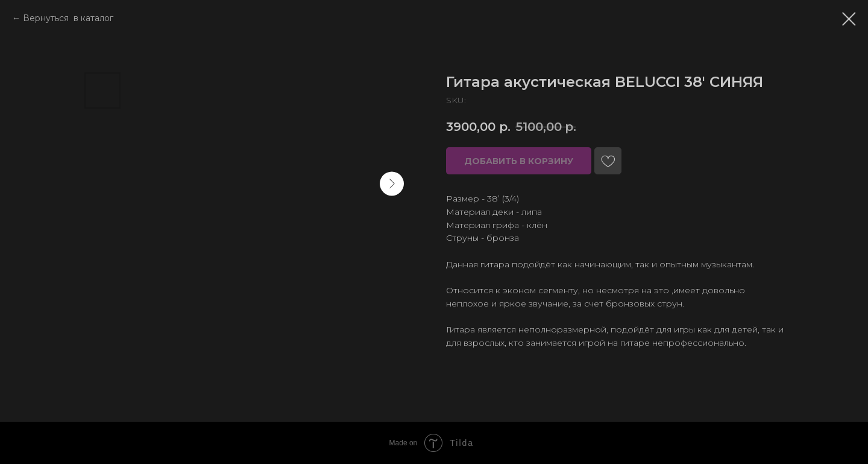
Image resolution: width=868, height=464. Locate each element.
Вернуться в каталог (68, 18)
